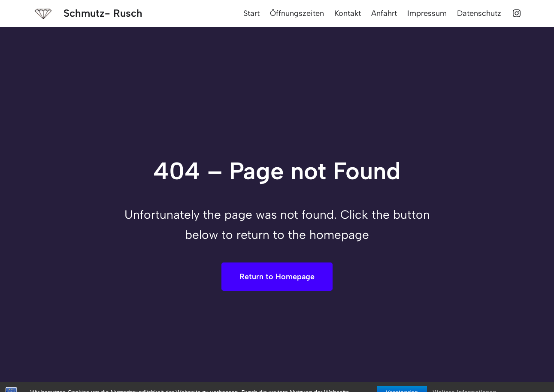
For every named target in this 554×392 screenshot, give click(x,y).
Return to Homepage (277, 277)
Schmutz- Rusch (103, 13)
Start (251, 13)
